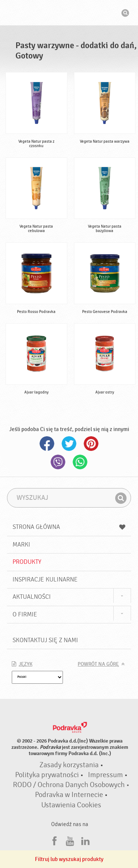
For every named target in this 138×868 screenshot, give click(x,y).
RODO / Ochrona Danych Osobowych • (71, 785)
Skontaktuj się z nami (45, 640)
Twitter (69, 444)
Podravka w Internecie (69, 795)
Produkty (27, 562)
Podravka (69, 14)
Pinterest (91, 444)
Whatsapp (80, 462)
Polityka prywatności (47, 775)
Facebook (47, 444)
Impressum (105, 775)
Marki (21, 545)
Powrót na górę (98, 664)
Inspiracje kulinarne (45, 579)
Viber (58, 462)
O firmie (25, 614)
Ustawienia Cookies (71, 805)
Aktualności (32, 597)
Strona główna (69, 527)
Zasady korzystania (69, 765)
